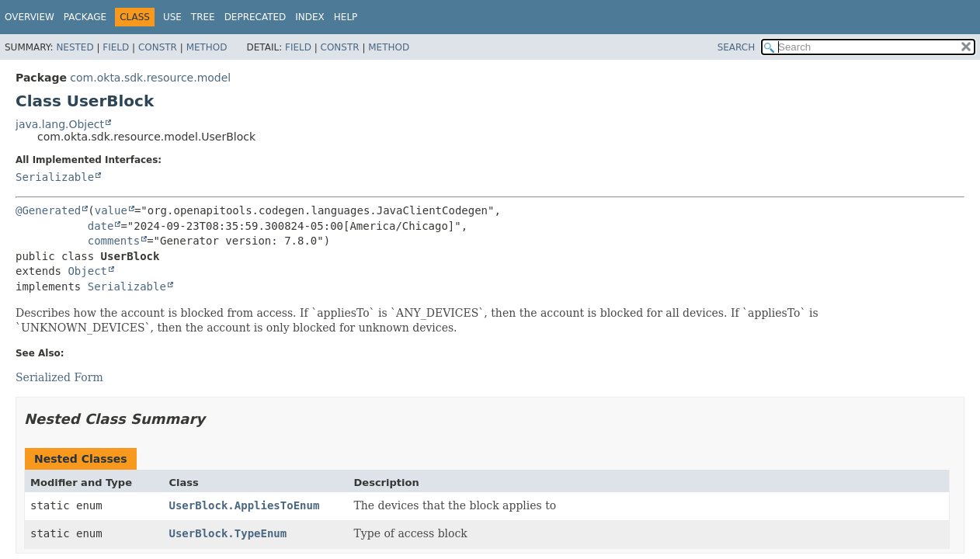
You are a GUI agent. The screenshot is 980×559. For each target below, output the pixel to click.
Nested (75, 47)
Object (87, 271)
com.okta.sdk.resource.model (150, 78)
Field (116, 47)
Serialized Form (59, 377)
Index (310, 17)
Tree (203, 17)
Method (207, 47)
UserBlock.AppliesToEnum (245, 505)
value (111, 210)
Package (85, 17)
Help (346, 17)
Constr (158, 47)
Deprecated (255, 17)
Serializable (55, 177)
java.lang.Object (60, 124)
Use (172, 17)
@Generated (48, 210)
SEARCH (737, 47)
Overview (30, 17)
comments (114, 241)
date (101, 226)
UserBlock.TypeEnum (228, 533)
